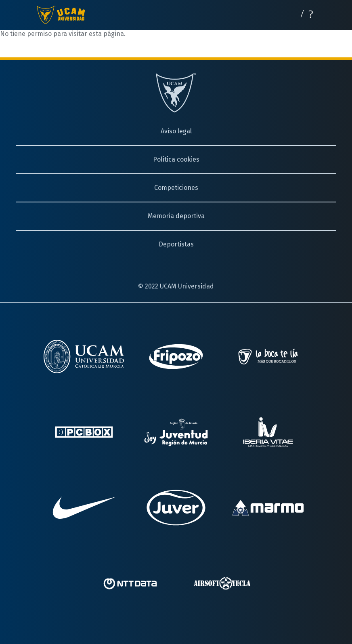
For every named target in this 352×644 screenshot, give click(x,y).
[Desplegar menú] (311, 13)
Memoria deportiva (176, 216)
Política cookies (176, 159)
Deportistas (176, 244)
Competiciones (176, 188)
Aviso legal (176, 131)
